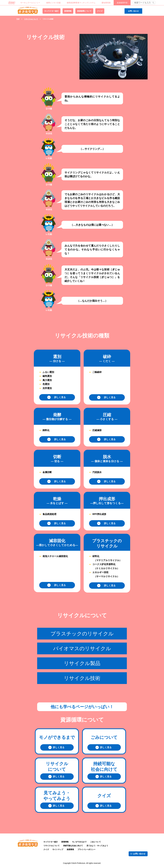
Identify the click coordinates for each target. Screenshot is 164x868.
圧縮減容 (97, 430)
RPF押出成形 (99, 514)
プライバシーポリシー (86, 849)
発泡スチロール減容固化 (55, 556)
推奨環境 (70, 849)
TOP (18, 19)
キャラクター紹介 (52, 11)
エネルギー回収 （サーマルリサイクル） (106, 574)
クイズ (100, 11)
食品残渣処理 (49, 514)
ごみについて (95, 842)
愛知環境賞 (106, 3)
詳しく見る (59, 397)
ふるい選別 (48, 372)
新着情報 (68, 11)
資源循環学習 (28, 10)
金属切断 (47, 472)
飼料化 (46, 430)
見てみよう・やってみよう (97, 846)
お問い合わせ (133, 11)
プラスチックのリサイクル (82, 634)
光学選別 (47, 388)
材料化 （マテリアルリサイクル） (107, 558)
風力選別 (47, 380)
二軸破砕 (97, 372)
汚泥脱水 (97, 472)
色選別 (46, 384)
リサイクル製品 (82, 663)
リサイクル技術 (82, 678)
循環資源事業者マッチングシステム (81, 3)
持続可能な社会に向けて (73, 846)
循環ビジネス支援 (53, 3)
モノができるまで (79, 842)
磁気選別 (47, 376)
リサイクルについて (31, 19)
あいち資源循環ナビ (12, 3)
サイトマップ (58, 849)
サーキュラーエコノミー (30, 3)
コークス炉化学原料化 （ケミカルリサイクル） (106, 566)
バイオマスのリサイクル (82, 648)
